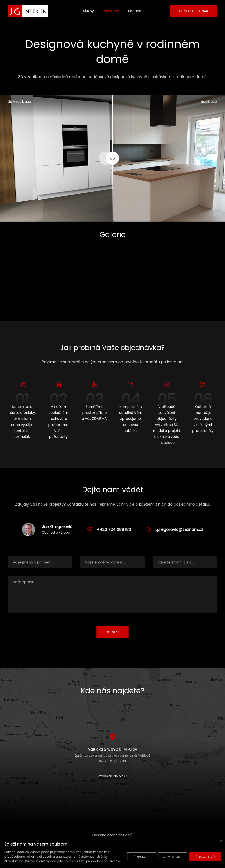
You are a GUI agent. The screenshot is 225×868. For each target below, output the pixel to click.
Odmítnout (173, 857)
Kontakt (135, 11)
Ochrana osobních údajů (112, 835)
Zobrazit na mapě (113, 776)
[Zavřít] (221, 841)
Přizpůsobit (142, 857)
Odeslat (112, 632)
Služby (88, 11)
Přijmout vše (205, 857)
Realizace (111, 11)
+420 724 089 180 (114, 529)
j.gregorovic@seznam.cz (179, 529)
